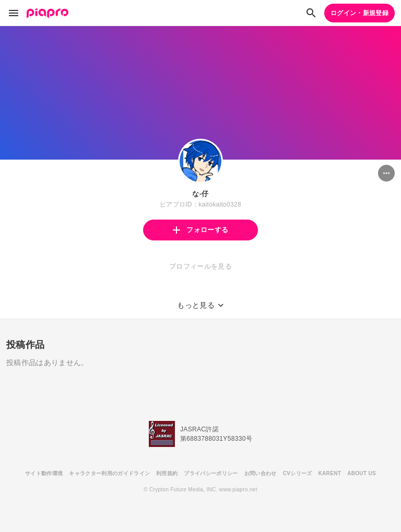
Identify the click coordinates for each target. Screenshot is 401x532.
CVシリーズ (298, 473)
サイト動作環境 (44, 473)
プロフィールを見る (200, 266)
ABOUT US (362, 473)
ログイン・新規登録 (359, 13)
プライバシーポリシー (211, 473)
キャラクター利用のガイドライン (109, 473)
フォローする (200, 230)
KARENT (330, 473)
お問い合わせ (261, 473)
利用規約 (167, 473)
